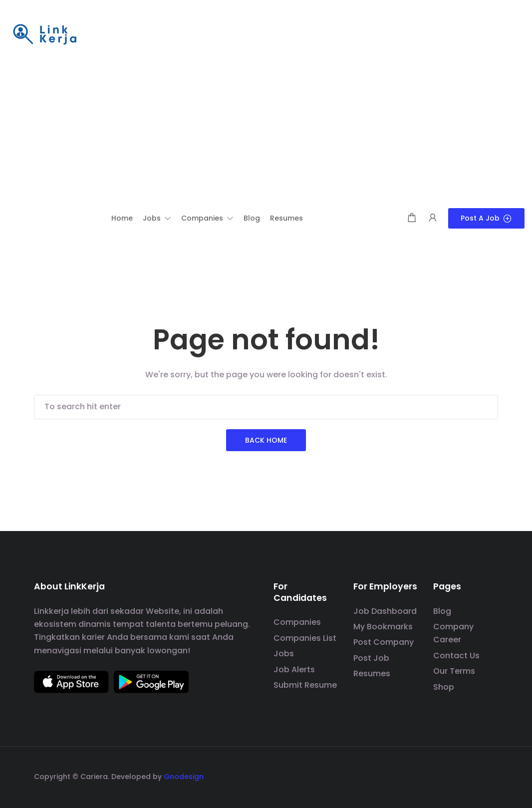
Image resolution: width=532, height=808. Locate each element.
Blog (442, 611)
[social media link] (489, 775)
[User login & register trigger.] (433, 218)
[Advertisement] (266, 133)
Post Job (371, 658)
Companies (297, 622)
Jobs (284, 654)
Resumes (372, 673)
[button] (157, 218)
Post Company (384, 642)
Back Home (266, 440)
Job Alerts (294, 670)
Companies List (305, 638)
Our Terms (454, 671)
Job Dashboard (385, 611)
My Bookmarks (383, 627)
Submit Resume (305, 685)
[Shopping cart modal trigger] (412, 218)
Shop (444, 687)
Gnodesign (184, 777)
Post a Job (486, 218)
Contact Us (456, 656)
